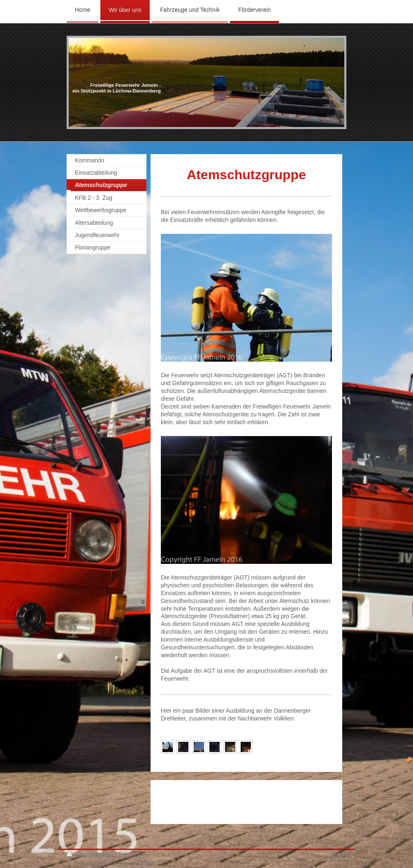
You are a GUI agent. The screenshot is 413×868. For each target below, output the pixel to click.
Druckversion (91, 854)
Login (339, 854)
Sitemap (130, 854)
